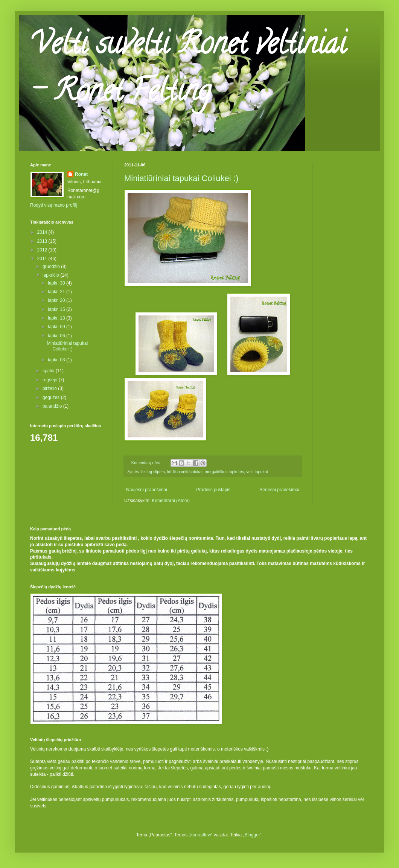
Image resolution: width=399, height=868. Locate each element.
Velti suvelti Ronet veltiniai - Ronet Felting (188, 70)
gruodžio (52, 266)
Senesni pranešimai (279, 490)
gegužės (52, 397)
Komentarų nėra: (147, 463)
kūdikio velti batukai (185, 472)
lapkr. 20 (57, 300)
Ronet (81, 174)
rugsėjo (51, 380)
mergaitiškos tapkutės (224, 472)
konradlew (201, 835)
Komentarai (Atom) (171, 501)
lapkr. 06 (57, 336)
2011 (43, 259)
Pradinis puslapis (213, 490)
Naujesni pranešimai (147, 490)
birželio (50, 388)
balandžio (53, 406)
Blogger (252, 835)
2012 (43, 250)
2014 (43, 232)
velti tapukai (257, 472)
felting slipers (153, 472)
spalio (49, 371)
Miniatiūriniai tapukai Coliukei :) (181, 178)
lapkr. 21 (57, 292)
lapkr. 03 (57, 360)
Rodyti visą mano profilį (53, 205)
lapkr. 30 (57, 283)
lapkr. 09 (57, 327)
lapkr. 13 (57, 318)
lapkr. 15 (57, 309)
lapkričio (51, 275)
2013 (43, 241)
